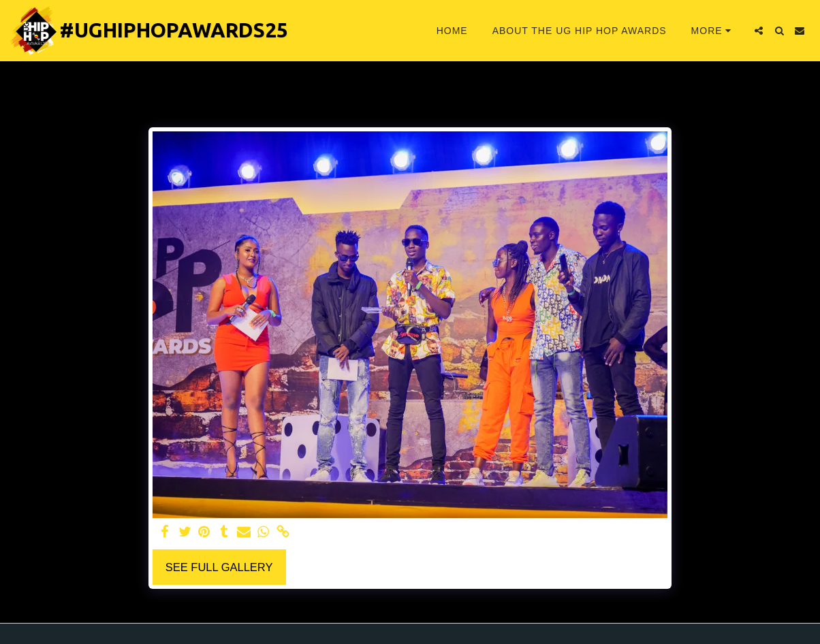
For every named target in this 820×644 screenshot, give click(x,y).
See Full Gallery (219, 567)
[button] (759, 31)
